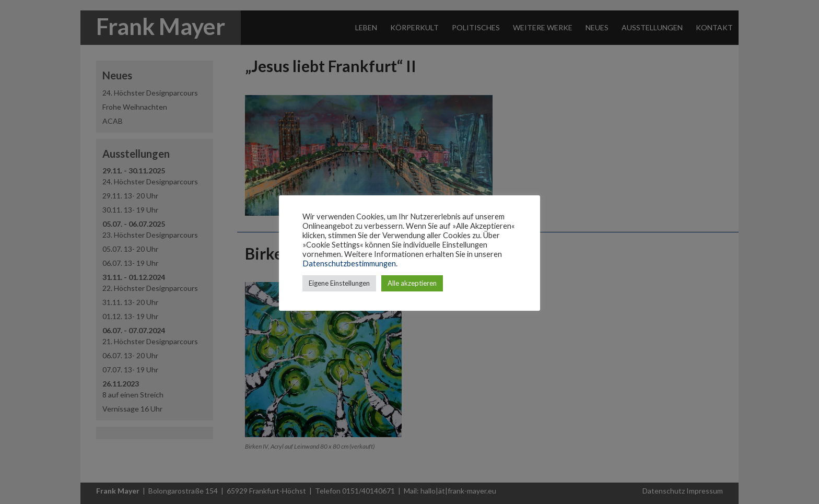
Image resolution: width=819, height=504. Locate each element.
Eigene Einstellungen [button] (339, 283)
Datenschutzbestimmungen (349, 263)
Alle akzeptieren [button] (412, 283)
